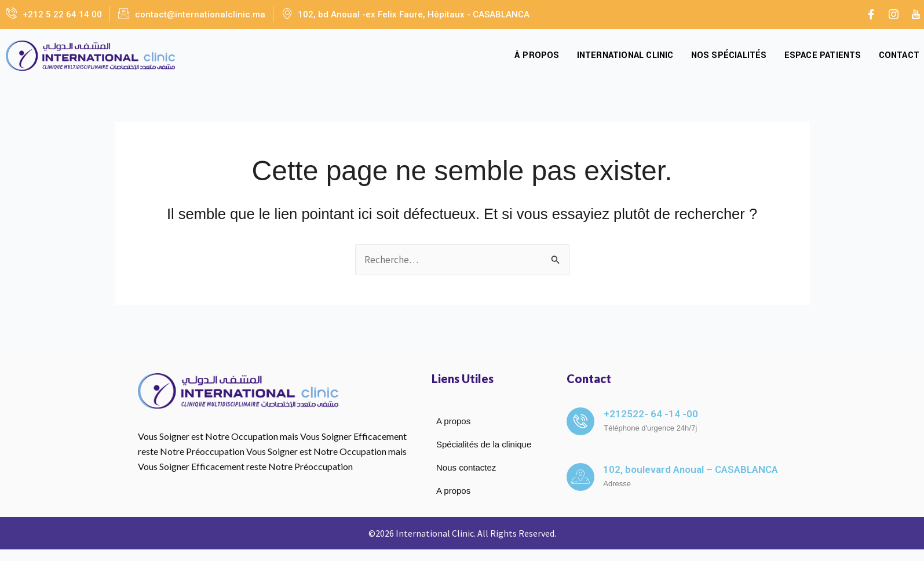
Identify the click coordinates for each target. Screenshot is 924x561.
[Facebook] (871, 14)
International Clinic (625, 55)
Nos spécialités (729, 55)
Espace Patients (823, 55)
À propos (537, 55)
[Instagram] (893, 14)
